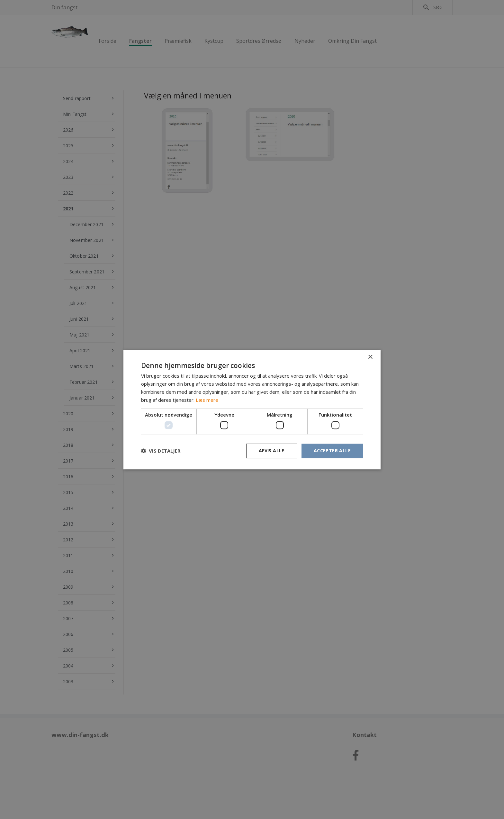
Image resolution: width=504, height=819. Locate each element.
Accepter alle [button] (332, 451)
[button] (161, 451)
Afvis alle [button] (272, 451)
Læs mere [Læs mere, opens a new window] (207, 400)
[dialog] (252, 409)
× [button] (370, 357)
